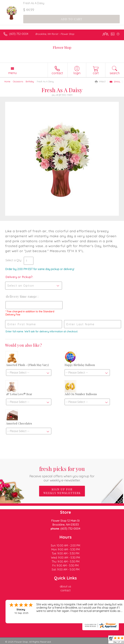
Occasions (18, 81)
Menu (12, 73)
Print (100, 82)
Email (115, 82)
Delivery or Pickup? (19, 277)
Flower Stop (62, 47)
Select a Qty (13, 260)
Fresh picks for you (62, 474)
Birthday (30, 81)
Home (7, 81)
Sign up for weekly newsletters (62, 491)
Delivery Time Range (21, 296)
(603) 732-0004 (19, 34)
